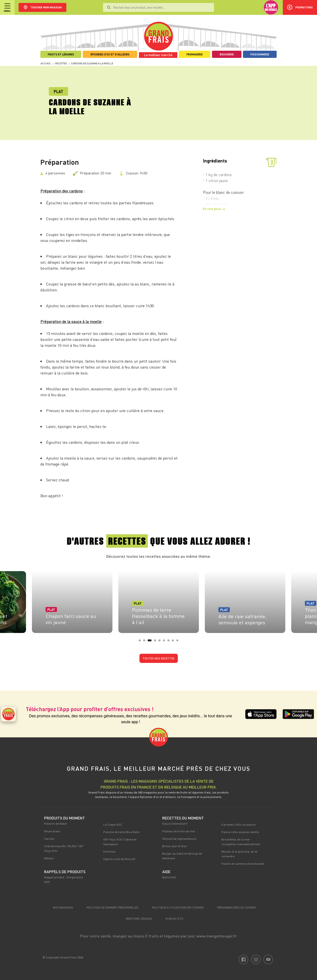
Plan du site (174, 919)
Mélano (49, 858)
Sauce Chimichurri (175, 823)
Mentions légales (139, 919)
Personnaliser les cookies (237, 907)
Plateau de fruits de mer (179, 831)
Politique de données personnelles (113, 907)
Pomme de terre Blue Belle (121, 832)
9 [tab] (179, 642)
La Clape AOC (113, 824)
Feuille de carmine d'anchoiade (243, 863)
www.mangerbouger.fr (217, 936)
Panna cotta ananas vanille (240, 832)
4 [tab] (157, 642)
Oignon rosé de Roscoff (119, 859)
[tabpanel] (159, 601)
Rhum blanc (52, 831)
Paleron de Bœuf (55, 823)
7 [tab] (170, 642)
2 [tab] (146, 642)
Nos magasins (63, 907)
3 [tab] (150, 642)
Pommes (109, 851)
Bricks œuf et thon (175, 846)
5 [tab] (161, 642)
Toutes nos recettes (159, 658)
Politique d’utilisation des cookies (178, 907)
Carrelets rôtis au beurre (238, 824)
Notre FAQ (169, 877)
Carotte (49, 839)
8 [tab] (174, 642)
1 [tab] (141, 642)
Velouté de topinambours (179, 839)
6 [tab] (165, 642)
